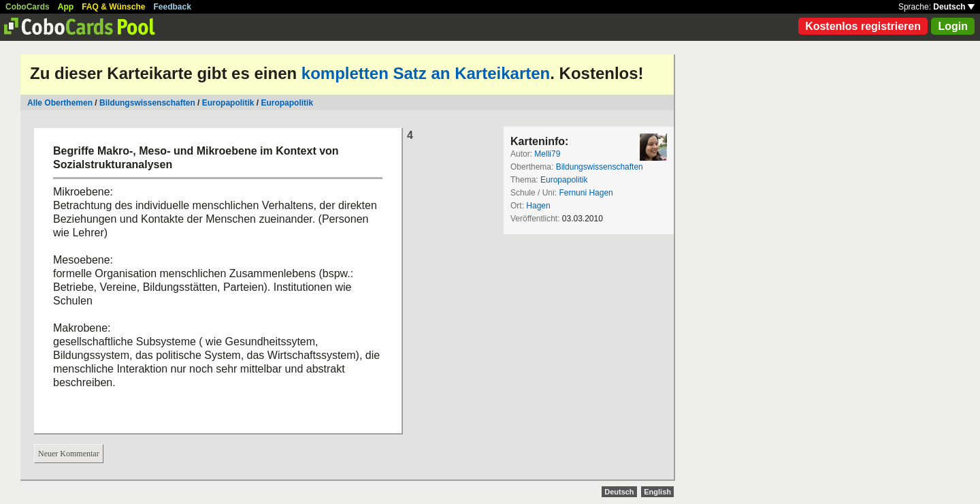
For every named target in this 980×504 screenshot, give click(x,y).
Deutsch (954, 7)
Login (953, 26)
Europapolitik (228, 103)
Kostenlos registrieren (863, 26)
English (657, 492)
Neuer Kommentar (69, 454)
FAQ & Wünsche (113, 7)
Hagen (538, 206)
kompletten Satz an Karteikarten (426, 73)
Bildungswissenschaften (147, 103)
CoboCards (28, 7)
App (66, 7)
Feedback (173, 7)
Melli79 (547, 154)
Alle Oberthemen (60, 103)
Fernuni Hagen (586, 193)
